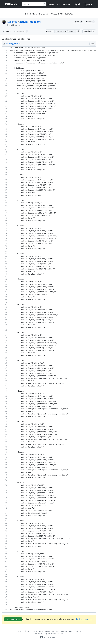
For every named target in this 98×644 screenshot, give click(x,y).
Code (7, 31)
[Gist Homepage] (13, 4)
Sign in (78, 4)
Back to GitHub (64, 4)
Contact (64, 631)
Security (34, 631)
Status (41, 631)
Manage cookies (75, 631)
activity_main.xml (30, 22)
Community (50, 631)
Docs (58, 631)
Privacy (26, 631)
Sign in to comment (83, 619)
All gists (52, 4)
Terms (20, 631)
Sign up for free (13, 619)
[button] (78, 31)
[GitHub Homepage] (41, 637)
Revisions (21, 31)
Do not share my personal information (49, 634)
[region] (49, 329)
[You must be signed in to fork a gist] (90, 22)
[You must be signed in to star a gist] (78, 22)
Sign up (88, 4)
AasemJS (12, 22)
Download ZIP (89, 31)
